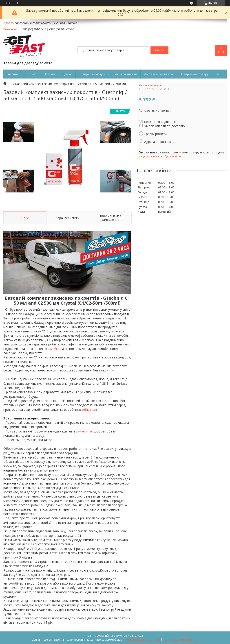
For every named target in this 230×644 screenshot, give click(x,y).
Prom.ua (137, 636)
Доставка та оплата (158, 74)
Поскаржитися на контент (143, 640)
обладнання (91, 409)
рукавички (84, 431)
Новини (49, 74)
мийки (55, 349)
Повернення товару (194, 74)
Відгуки (67, 74)
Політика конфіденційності (181, 640)
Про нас (31, 74)
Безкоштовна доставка (161, 122)
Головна (13, 74)
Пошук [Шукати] (159, 50)
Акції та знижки (126, 74)
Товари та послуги (92, 74)
